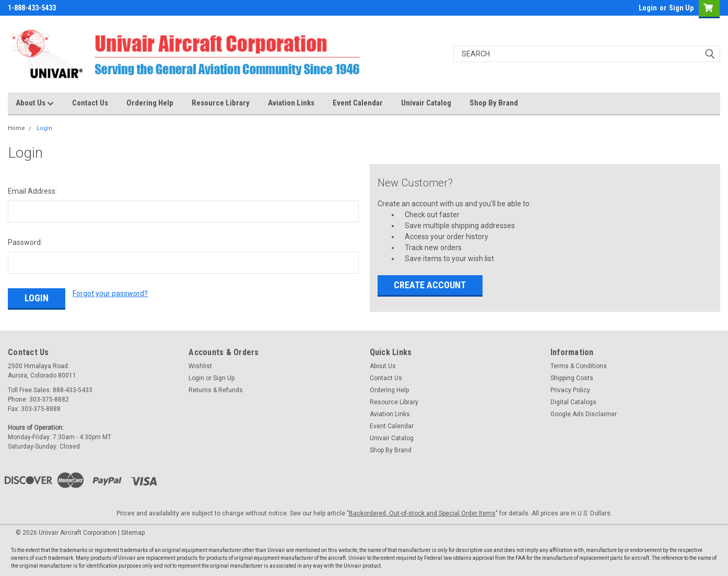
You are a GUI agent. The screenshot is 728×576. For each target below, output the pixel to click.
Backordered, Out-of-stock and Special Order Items (422, 513)
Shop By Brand (494, 103)
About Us (35, 103)
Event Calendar (358, 103)
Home (16, 128)
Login (648, 8)
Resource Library (221, 103)
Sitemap (133, 533)
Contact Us (90, 103)
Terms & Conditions (579, 366)
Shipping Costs (572, 378)
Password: (25, 242)
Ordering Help (150, 103)
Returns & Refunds (216, 390)
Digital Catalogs (573, 402)
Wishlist (200, 366)
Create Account (430, 285)
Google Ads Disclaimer (584, 414)
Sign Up (681, 8)
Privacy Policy (570, 390)
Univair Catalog (426, 103)
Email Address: (32, 191)
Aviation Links (291, 103)
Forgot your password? (110, 293)
